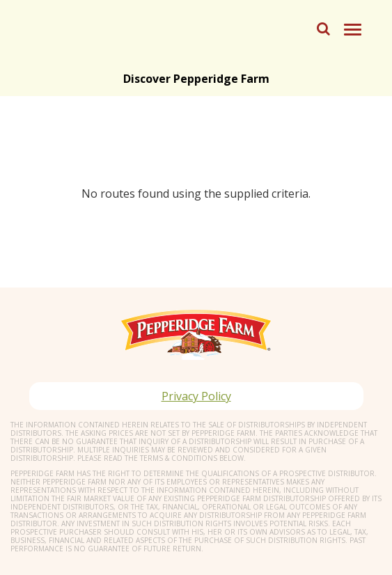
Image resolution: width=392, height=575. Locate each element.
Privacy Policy (196, 396)
